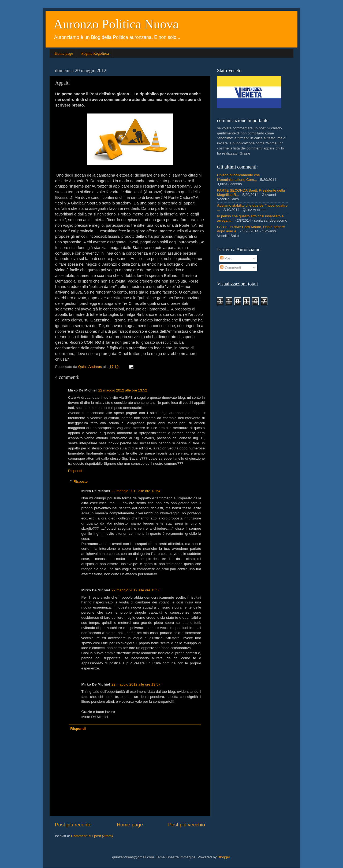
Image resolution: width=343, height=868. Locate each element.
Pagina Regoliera (95, 53)
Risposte (81, 481)
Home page (64, 53)
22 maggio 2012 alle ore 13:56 (136, 590)
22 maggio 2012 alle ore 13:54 (136, 491)
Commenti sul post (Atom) (92, 836)
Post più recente (73, 825)
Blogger (224, 857)
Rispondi (75, 471)
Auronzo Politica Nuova (116, 24)
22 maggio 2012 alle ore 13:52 (123, 390)
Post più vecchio (187, 825)
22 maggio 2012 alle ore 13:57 (136, 684)
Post (226, 258)
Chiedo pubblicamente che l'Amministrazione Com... (238, 177)
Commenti (231, 267)
